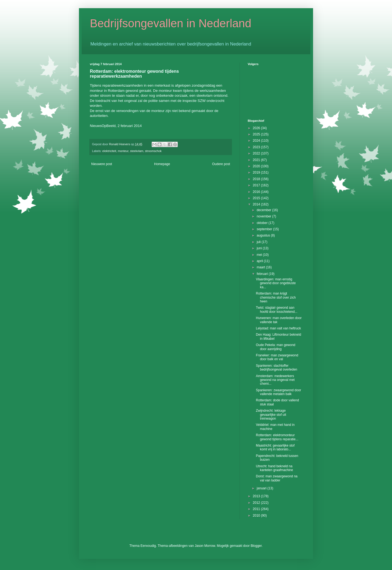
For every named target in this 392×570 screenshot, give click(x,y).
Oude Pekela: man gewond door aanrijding (276, 347)
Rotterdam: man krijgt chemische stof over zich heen (276, 297)
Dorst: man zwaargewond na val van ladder (277, 478)
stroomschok (153, 151)
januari (262, 488)
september (265, 229)
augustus (264, 235)
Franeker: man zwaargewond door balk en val (277, 357)
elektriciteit (109, 151)
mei (260, 255)
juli (259, 242)
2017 (257, 185)
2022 (257, 153)
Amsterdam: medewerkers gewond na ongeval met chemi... (275, 380)
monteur (123, 151)
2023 (257, 147)
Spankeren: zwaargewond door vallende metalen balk (278, 392)
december (264, 210)
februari (263, 274)
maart (261, 267)
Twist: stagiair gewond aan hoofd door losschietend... (277, 310)
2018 (257, 179)
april (260, 261)
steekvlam (137, 151)
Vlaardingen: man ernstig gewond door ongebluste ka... (276, 283)
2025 (257, 134)
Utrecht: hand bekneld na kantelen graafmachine (274, 468)
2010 (257, 516)
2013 (257, 496)
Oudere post (221, 164)
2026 (257, 128)
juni (260, 248)
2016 (257, 192)
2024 (257, 141)
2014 (257, 204)
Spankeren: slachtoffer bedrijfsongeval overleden (277, 368)
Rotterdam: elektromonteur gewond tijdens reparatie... (277, 437)
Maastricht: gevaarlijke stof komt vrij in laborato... (275, 447)
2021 (257, 160)
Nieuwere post (102, 164)
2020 (257, 166)
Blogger (256, 546)
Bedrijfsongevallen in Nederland (171, 23)
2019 (257, 172)
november (264, 216)
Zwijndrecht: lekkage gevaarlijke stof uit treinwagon (271, 415)
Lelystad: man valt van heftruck (278, 328)
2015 (257, 198)
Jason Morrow (205, 546)
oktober (263, 223)
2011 (257, 509)
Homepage (162, 164)
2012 (257, 503)
